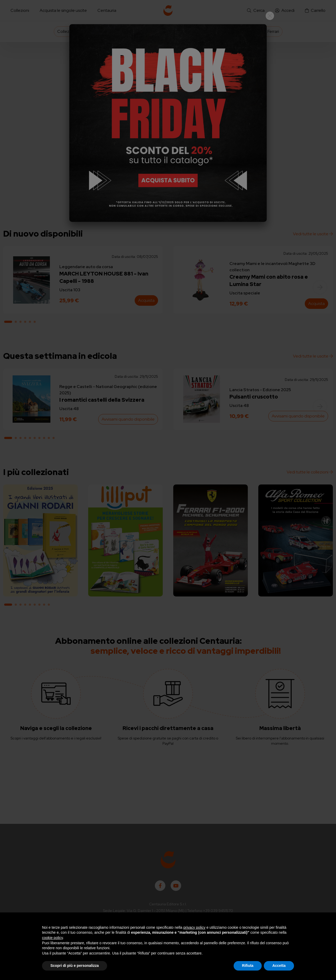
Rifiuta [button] (248, 966)
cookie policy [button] (52, 938)
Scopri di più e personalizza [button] (75, 966)
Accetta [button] (279, 966)
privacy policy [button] (195, 927)
